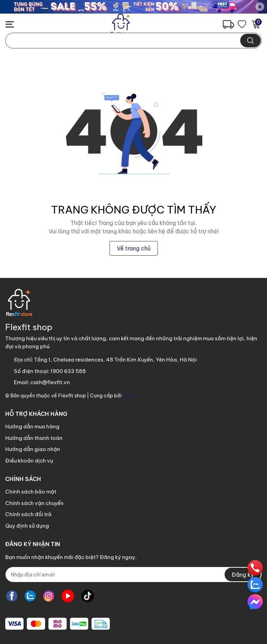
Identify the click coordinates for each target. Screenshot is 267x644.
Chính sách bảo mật (31, 492)
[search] (250, 41)
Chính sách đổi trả (28, 514)
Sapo (129, 396)
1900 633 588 (68, 371)
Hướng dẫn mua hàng (32, 426)
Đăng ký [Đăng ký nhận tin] (243, 575)
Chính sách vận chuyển (34, 503)
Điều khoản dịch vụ (29, 461)
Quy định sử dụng (27, 526)
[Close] (260, 7)
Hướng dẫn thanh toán (34, 438)
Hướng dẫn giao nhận (33, 449)
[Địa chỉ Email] (133, 575)
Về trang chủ (134, 248)
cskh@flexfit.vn (50, 382)
